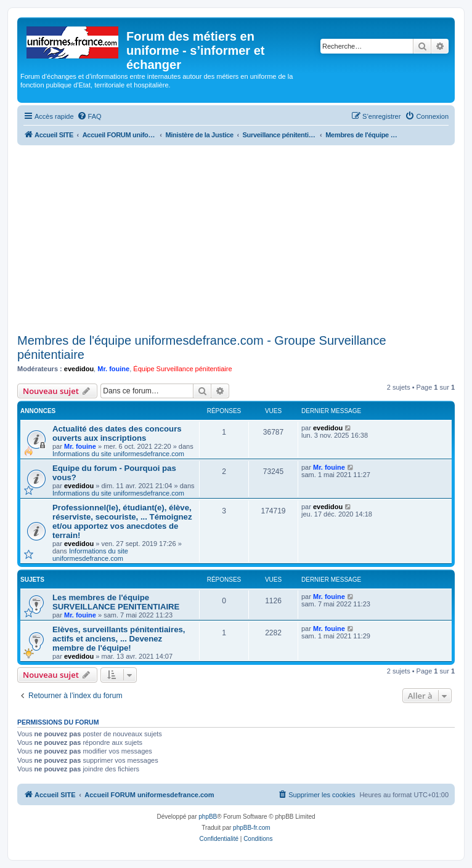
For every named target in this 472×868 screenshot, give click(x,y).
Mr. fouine (113, 369)
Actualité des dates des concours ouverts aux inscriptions (117, 433)
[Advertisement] (236, 238)
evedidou (79, 369)
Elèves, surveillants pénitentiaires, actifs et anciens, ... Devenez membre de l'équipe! (119, 639)
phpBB (208, 817)
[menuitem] (89, 116)
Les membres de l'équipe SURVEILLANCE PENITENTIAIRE (116, 602)
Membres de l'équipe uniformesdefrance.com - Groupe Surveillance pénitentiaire (202, 348)
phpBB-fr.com (252, 828)
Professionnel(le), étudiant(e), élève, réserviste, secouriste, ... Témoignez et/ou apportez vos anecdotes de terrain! (122, 521)
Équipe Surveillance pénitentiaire (182, 369)
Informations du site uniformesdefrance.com (118, 454)
